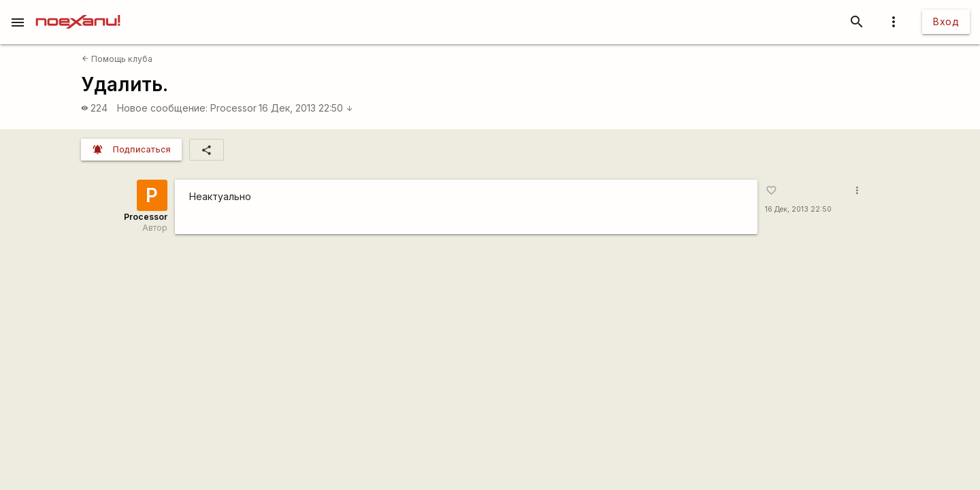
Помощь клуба (117, 59)
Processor (233, 108)
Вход (946, 21)
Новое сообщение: (162, 108)
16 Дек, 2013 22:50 (306, 108)
